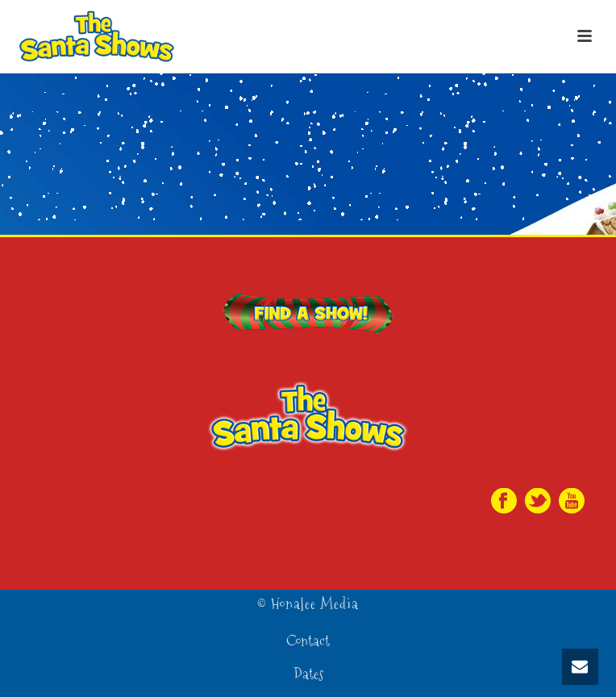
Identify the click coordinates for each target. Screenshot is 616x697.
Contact (308, 641)
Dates (308, 674)
